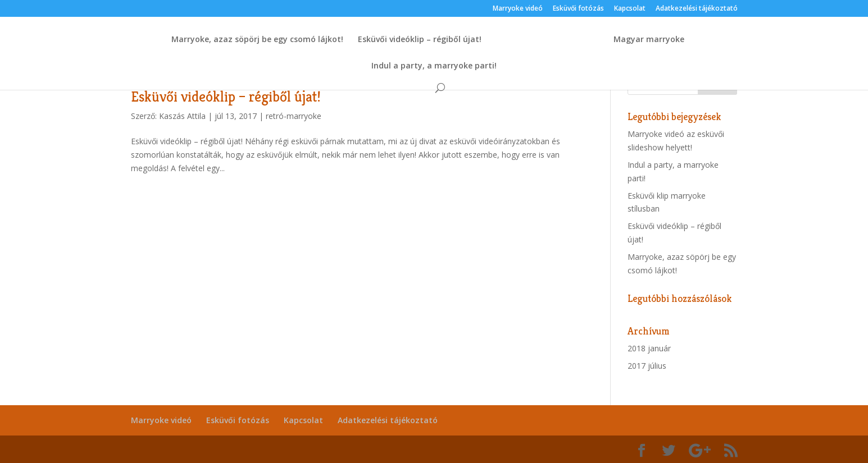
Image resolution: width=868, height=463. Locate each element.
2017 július (647, 366)
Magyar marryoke (649, 40)
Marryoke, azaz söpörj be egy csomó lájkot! (257, 40)
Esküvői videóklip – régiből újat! (420, 40)
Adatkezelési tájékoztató (697, 9)
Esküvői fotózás (578, 9)
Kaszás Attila (182, 116)
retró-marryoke (294, 116)
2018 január (649, 348)
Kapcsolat (630, 9)
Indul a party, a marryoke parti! (434, 66)
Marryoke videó (518, 9)
